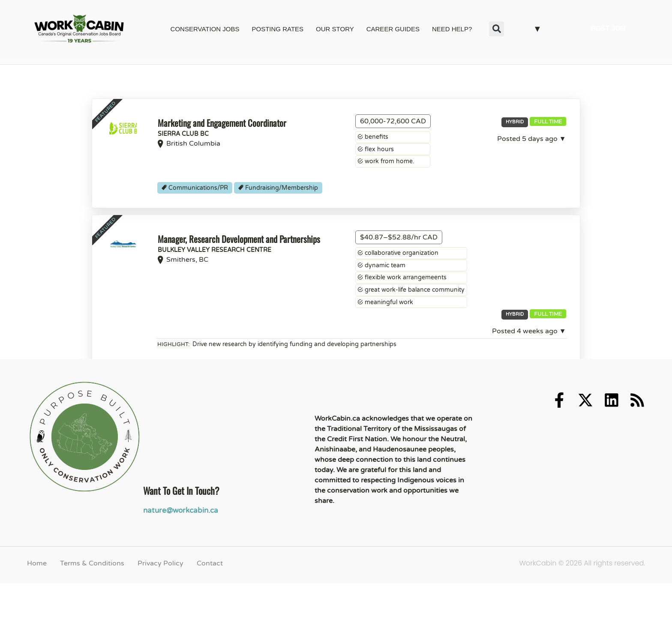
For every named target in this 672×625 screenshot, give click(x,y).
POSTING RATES (277, 29)
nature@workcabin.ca (179, 558)
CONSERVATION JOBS (205, 29)
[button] (496, 29)
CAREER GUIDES (393, 29)
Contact (210, 610)
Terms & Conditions (92, 610)
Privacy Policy (160, 610)
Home (37, 610)
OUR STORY (335, 29)
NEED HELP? (452, 29)
